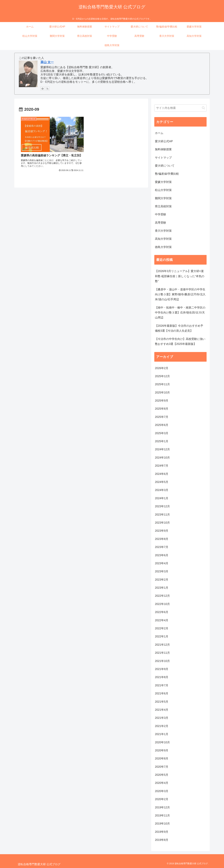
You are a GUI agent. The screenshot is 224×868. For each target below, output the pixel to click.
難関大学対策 (163, 198)
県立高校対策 (163, 206)
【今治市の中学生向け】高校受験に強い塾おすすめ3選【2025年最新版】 (180, 341)
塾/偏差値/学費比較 (167, 174)
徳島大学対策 (163, 247)
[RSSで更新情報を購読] (47, 89)
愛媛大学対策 (163, 182)
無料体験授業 (163, 149)
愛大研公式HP (164, 141)
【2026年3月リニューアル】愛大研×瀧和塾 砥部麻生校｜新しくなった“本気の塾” (180, 276)
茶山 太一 (47, 62)
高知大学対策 (163, 239)
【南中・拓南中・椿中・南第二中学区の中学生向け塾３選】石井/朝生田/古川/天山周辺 (180, 313)
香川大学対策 (163, 231)
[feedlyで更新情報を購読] (42, 89)
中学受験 (161, 214)
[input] (180, 108)
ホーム (159, 133)
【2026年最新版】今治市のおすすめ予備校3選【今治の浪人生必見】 (179, 328)
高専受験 (161, 223)
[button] (203, 108)
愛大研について (165, 166)
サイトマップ (163, 158)
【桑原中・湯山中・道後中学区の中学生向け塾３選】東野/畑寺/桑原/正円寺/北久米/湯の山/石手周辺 (180, 294)
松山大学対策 (163, 190)
